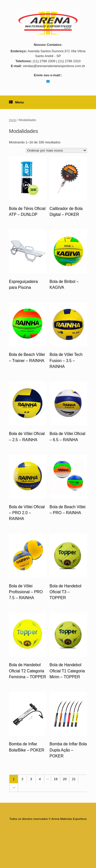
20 (65, 779)
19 (56, 779)
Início (13, 120)
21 (74, 779)
